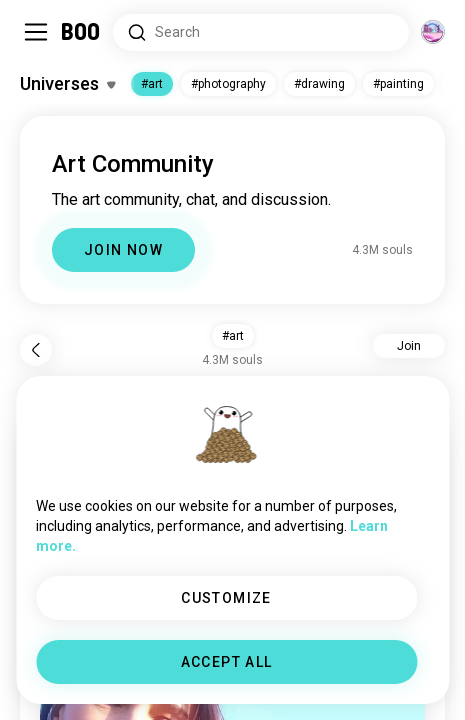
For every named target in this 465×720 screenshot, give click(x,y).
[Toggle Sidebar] (36, 32)
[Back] (36, 350)
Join (409, 346)
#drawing (319, 84)
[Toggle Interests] (67, 84)
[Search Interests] (261, 32)
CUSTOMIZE (226, 598)
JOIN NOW (123, 250)
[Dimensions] (433, 32)
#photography (228, 84)
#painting (398, 84)
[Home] (81, 32)
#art (152, 84)
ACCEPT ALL (227, 662)
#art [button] (233, 336)
